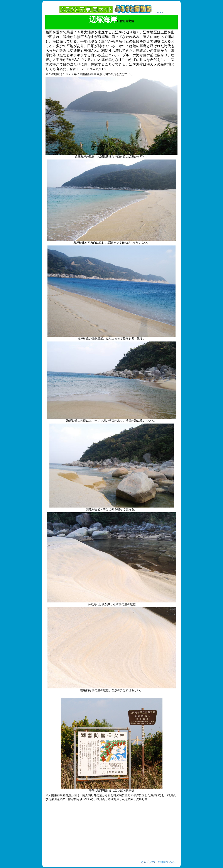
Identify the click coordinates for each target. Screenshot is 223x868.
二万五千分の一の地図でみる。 (158, 862)
